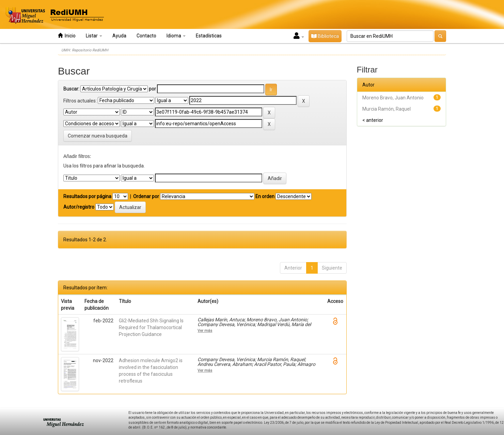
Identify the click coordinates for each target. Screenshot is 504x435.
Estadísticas (209, 36)
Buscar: (71, 89)
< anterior (373, 120)
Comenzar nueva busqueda (98, 136)
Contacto (146, 36)
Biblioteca (325, 36)
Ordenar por (146, 196)
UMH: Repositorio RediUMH (85, 50)
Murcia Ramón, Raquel (387, 109)
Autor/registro (79, 207)
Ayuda (119, 36)
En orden (265, 196)
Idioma (176, 36)
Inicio (67, 36)
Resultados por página (87, 196)
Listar (94, 36)
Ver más (205, 331)
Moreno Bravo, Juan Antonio (393, 98)
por (152, 89)
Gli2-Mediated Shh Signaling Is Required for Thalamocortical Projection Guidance (151, 327)
